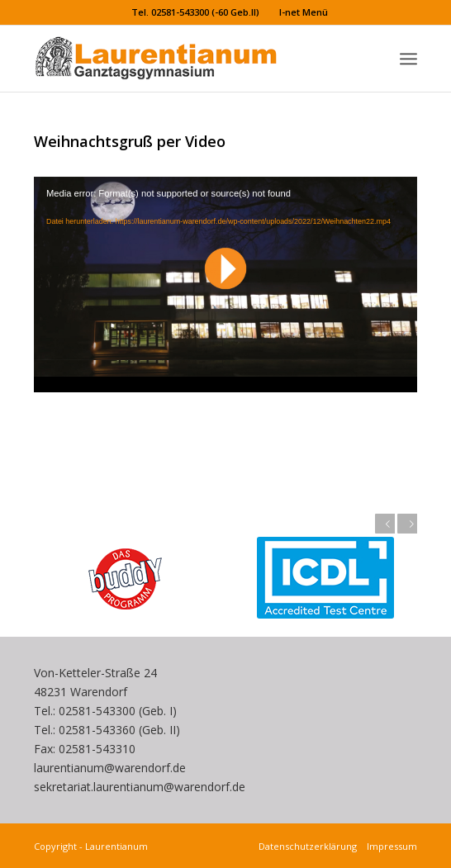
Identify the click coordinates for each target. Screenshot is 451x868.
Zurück (385, 524)
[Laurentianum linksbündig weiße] (187, 59)
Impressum (389, 846)
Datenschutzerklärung (310, 846)
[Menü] (408, 59)
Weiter (407, 524)
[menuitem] (196, 12)
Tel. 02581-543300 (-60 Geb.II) (195, 12)
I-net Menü (304, 12)
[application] (225, 285)
